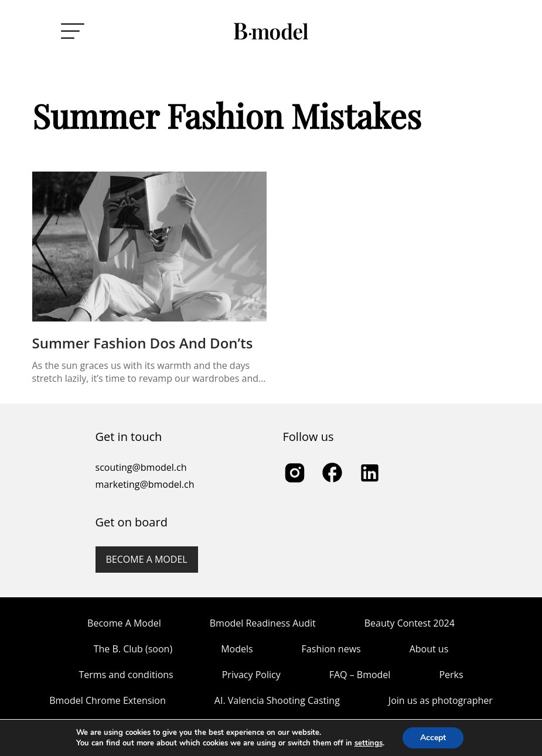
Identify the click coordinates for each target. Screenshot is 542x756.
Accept (433, 738)
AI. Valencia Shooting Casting (277, 700)
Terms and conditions (126, 675)
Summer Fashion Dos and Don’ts (143, 343)
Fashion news (331, 649)
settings (369, 743)
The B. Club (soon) (133, 649)
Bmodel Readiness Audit (263, 623)
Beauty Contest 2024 (410, 623)
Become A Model (124, 623)
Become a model (147, 559)
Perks (451, 675)
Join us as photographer (441, 700)
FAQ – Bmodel (360, 675)
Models (237, 649)
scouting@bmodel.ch (141, 467)
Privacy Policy (251, 675)
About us (429, 649)
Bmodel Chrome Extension (108, 700)
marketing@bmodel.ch (145, 484)
